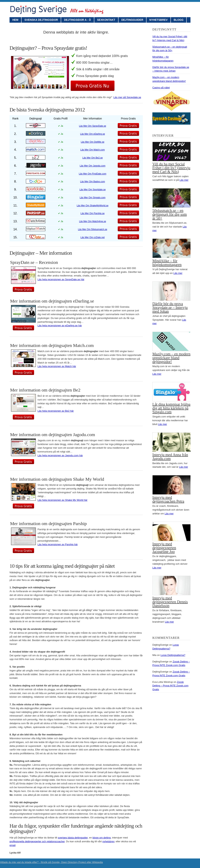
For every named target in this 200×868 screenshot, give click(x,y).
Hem (15, 20)
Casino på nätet (161, 88)
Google (56, 862)
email (12, 845)
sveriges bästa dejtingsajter (73, 838)
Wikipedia (97, 862)
